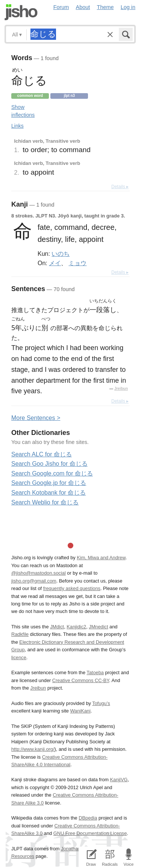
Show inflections (23, 111)
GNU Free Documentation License (90, 833)
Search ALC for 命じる (42, 454)
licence (19, 657)
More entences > (36, 418)
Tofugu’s (101, 703)
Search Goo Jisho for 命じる (49, 464)
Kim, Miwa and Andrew (101, 558)
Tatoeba (95, 673)
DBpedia (88, 818)
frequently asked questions (72, 588)
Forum (61, 7)
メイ (55, 263)
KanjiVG (119, 780)
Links (17, 126)
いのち (61, 254)
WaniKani (80, 711)
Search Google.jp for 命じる (49, 483)
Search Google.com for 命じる (52, 473)
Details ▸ (120, 187)
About (83, 7)
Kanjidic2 (76, 627)
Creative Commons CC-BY (81, 680)
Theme (105, 7)
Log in (128, 7)
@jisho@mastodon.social (39, 573)
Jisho (21, 12)
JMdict (57, 627)
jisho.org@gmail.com (34, 581)
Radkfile (20, 634)
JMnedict (98, 627)
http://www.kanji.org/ (33, 749)
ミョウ (77, 263)
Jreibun (121, 389)
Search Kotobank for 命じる (49, 493)
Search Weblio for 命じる (45, 502)
